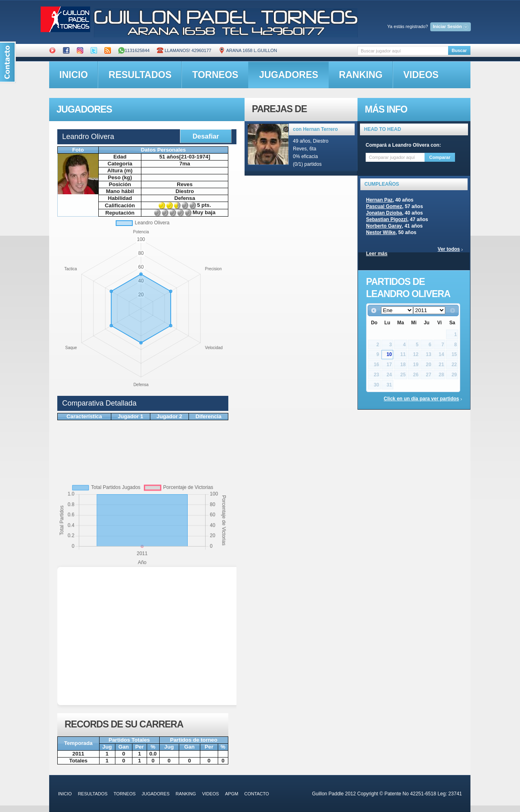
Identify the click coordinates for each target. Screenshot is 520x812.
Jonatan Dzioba (384, 213)
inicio (74, 75)
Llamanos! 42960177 (184, 50)
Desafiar (206, 136)
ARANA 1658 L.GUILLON (248, 50)
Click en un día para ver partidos (421, 399)
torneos (215, 75)
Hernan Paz (379, 200)
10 (389, 354)
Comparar (440, 157)
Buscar (459, 50)
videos (421, 75)
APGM (232, 794)
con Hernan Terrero (315, 129)
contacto (257, 794)
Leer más (377, 254)
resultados (140, 75)
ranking (361, 75)
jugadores (289, 75)
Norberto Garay (384, 226)
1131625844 (134, 50)
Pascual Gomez (384, 206)
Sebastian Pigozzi (387, 219)
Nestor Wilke (381, 232)
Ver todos (449, 249)
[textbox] (403, 51)
